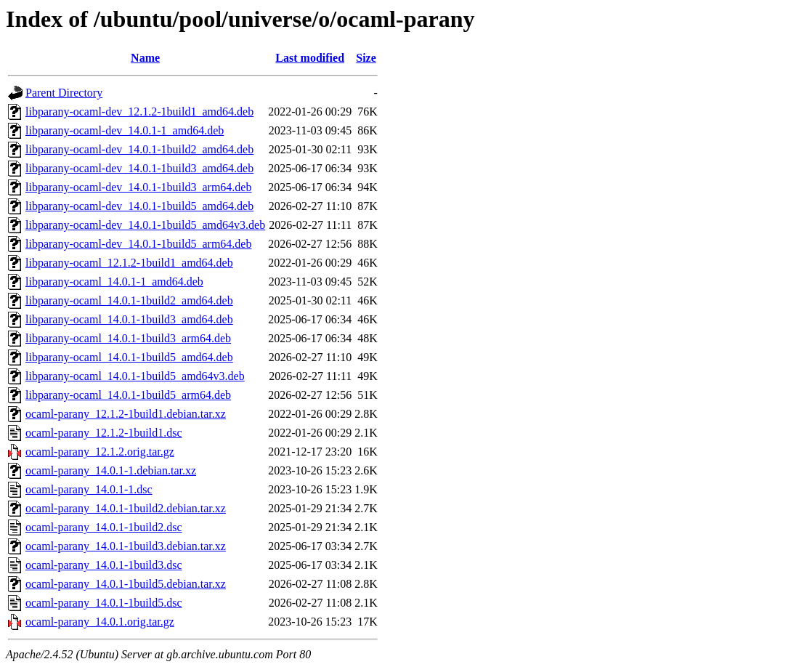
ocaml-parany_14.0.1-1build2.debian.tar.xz (126, 508)
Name (145, 58)
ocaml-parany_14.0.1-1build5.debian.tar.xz (126, 584)
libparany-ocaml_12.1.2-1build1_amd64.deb (129, 263)
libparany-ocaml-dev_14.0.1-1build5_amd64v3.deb (145, 225)
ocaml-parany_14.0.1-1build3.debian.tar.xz (126, 546)
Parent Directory (64, 93)
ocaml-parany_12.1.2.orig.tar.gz (100, 452)
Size (366, 58)
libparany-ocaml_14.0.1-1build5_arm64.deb (128, 395)
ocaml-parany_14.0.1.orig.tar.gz (100, 622)
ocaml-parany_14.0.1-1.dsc (89, 489)
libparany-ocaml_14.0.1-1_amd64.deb (114, 282)
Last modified (310, 58)
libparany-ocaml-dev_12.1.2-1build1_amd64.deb (139, 112)
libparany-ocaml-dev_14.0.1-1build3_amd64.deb (139, 168)
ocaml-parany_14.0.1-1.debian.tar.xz (111, 470)
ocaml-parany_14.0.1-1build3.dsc (104, 565)
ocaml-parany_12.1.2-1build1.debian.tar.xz (126, 414)
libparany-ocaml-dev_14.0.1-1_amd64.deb (125, 130)
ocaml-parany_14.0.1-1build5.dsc (104, 603)
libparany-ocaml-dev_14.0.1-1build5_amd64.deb (139, 206)
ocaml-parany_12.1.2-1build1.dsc (104, 433)
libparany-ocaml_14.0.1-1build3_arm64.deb (128, 338)
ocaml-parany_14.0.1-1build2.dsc (104, 527)
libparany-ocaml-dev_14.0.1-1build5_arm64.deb (138, 244)
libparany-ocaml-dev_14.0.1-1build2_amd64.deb (139, 149)
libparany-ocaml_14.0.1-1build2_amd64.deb (129, 300)
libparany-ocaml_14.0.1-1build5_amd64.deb (129, 357)
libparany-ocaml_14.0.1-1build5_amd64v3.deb (135, 376)
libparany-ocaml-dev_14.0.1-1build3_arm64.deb (138, 187)
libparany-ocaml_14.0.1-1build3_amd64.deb (129, 319)
